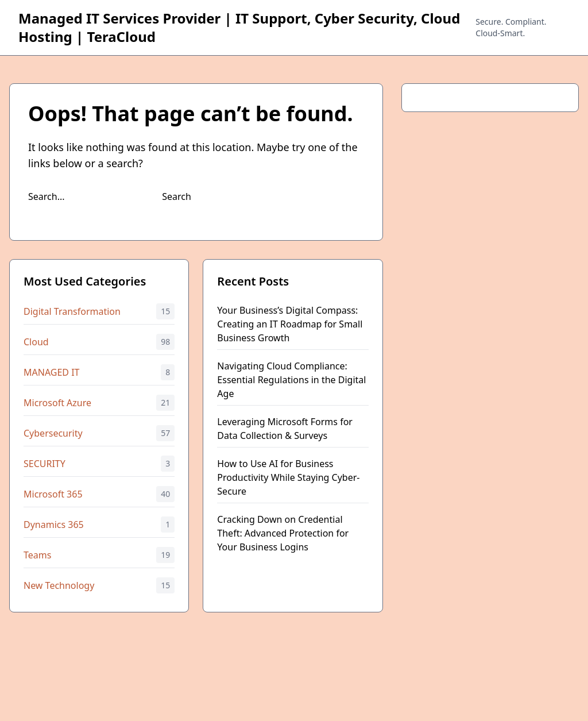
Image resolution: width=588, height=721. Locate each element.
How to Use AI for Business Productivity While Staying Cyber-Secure (288, 477)
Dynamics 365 (54, 525)
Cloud (36, 342)
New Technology (59, 585)
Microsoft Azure (57, 403)
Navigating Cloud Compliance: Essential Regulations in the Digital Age (291, 380)
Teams (37, 555)
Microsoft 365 (53, 494)
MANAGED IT (52, 372)
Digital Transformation (72, 311)
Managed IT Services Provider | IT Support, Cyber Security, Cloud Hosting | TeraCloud (239, 27)
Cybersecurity (53, 433)
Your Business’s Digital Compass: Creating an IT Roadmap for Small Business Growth (290, 324)
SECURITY (45, 464)
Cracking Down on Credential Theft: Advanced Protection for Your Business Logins (283, 533)
